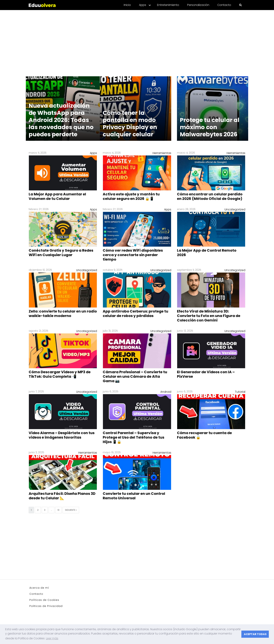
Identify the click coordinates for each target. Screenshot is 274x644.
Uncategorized (235, 209)
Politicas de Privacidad (46, 606)
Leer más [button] (52, 638)
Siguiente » (71, 510)
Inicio (127, 5)
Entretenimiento (168, 5)
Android (166, 392)
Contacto (224, 5)
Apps (143, 5)
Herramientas (162, 153)
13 (58, 510)
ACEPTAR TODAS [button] (255, 634)
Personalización (198, 5)
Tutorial (240, 392)
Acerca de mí (39, 588)
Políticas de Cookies (44, 600)
